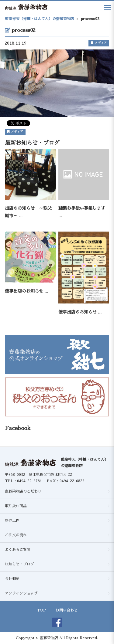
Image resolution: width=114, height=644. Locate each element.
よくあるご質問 (18, 550)
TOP (41, 610)
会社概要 (12, 579)
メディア (99, 43)
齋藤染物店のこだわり (23, 491)
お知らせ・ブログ (19, 564)
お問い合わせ (67, 610)
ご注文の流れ (16, 535)
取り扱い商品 (16, 506)
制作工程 (12, 520)
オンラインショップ (21, 593)
